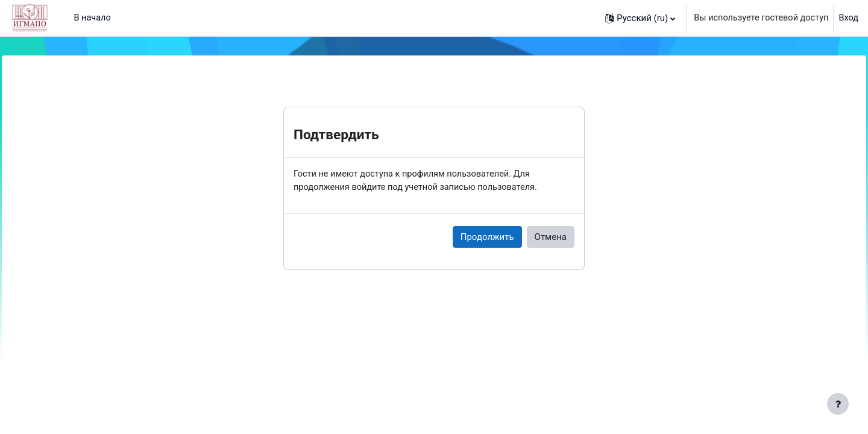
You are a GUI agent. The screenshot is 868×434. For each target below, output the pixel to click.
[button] (635, 18)
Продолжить (487, 237)
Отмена (551, 237)
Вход (848, 18)
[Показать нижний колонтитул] (838, 404)
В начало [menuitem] (93, 18)
